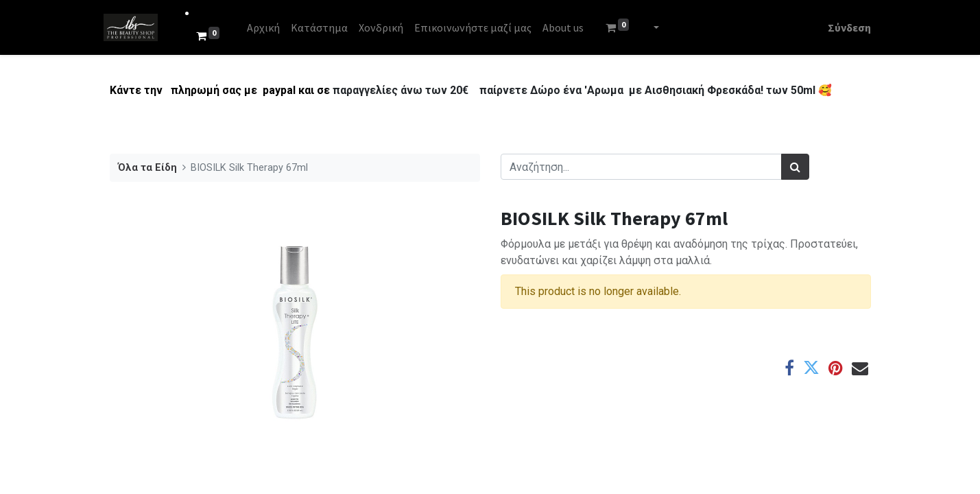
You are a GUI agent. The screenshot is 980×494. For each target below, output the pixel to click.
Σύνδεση (844, 27)
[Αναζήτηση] (795, 167)
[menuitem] (269, 27)
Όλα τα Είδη (147, 168)
